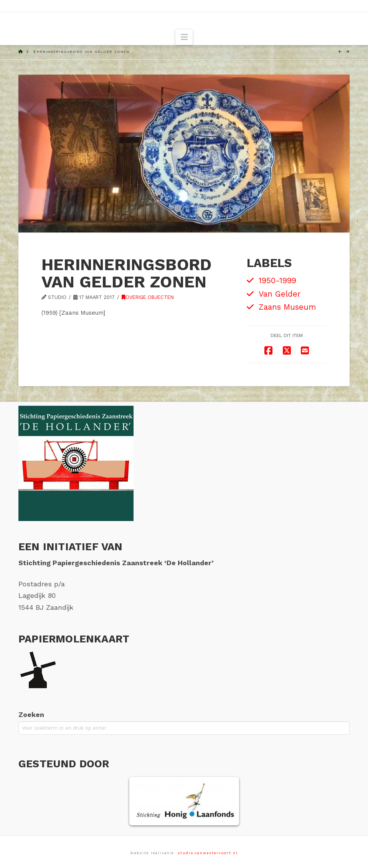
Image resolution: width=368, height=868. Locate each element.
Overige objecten (148, 297)
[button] (184, 37)
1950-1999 (277, 280)
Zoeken (31, 714)
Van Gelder (280, 294)
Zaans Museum (287, 307)
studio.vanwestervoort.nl (208, 853)
